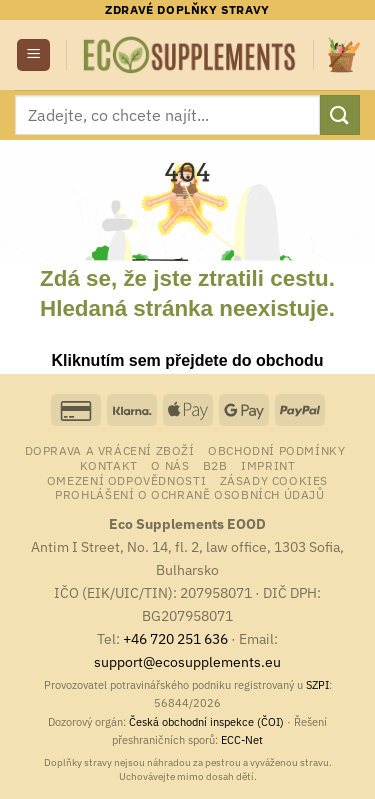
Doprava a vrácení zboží (110, 450)
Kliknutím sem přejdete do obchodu (187, 360)
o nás (170, 465)
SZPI (317, 685)
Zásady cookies (274, 480)
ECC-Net (242, 740)
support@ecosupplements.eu (187, 661)
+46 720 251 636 (175, 638)
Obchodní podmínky (276, 450)
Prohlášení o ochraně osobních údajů (189, 494)
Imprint (268, 465)
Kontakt (109, 465)
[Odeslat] (340, 114)
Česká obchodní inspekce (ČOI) (206, 722)
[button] (33, 55)
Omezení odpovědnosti (126, 480)
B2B (215, 465)
